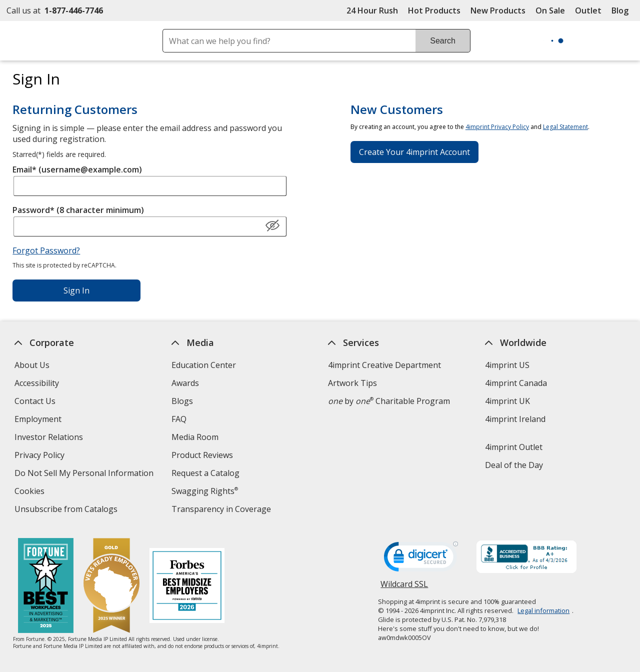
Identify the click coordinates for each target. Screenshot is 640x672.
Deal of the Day (514, 465)
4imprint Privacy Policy (497, 127)
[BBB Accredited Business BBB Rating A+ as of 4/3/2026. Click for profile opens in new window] (526, 558)
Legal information (543, 610)
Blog (620, 10)
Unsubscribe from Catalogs (67, 510)
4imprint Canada (516, 383)
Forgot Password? (46, 250)
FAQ (179, 419)
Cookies (31, 492)
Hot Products (434, 10)
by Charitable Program (389, 401)
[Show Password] (272, 226)
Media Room (195, 437)
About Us (32, 365)
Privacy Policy (41, 456)
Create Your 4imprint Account (414, 152)
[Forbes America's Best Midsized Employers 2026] (186, 587)
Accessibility (37, 383)
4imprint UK (507, 401)
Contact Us (35, 401)
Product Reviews (202, 455)
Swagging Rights (205, 491)
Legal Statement (565, 127)
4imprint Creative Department (384, 365)
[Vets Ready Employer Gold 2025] (111, 587)
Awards (185, 383)
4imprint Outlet (514, 447)
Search (443, 41)
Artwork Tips (352, 383)
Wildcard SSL (404, 588)
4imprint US (507, 365)
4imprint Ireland (515, 419)
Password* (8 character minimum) (78, 210)
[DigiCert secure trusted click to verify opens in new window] (421, 559)
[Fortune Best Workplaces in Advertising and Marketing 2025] (45, 587)
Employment (38, 419)
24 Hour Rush (372, 10)
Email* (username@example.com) (77, 169)
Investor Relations (50, 438)
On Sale (550, 10)
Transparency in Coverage (222, 510)
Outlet (591, 10)
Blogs (182, 401)
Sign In (76, 290)
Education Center (204, 365)
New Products (498, 10)
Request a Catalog (205, 473)
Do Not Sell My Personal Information (85, 474)
